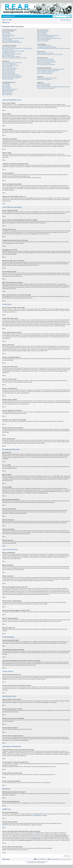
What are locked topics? (8, 93)
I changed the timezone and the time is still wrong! (13, 51)
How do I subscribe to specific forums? (46, 72)
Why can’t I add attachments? (9, 72)
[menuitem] (11, 20)
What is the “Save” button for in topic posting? (12, 76)
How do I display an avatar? (8, 55)
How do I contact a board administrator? (46, 88)
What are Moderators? (42, 33)
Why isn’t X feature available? (44, 85)
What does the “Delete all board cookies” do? (12, 42)
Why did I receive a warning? (9, 74)
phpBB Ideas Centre (7, 825)
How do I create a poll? (7, 67)
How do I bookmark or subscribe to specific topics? (48, 71)
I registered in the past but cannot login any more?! (13, 38)
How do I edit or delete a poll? (9, 69)
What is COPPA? (6, 33)
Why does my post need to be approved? (11, 78)
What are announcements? (8, 90)
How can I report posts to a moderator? (11, 75)
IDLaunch (32, 863)
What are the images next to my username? (12, 54)
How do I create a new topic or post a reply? (12, 63)
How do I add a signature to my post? (10, 65)
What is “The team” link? (43, 41)
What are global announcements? (10, 89)
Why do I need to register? (8, 31)
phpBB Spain (42, 863)
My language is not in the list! (9, 52)
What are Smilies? (6, 86)
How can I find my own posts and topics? (46, 65)
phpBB (10, 254)
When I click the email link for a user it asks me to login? (15, 58)
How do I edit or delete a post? (9, 64)
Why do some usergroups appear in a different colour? (49, 38)
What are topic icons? (7, 95)
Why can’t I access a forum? (8, 71)
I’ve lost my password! (7, 40)
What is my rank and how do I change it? (11, 56)
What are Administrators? (43, 31)
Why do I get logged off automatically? (11, 41)
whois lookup (36, 834)
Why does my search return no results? (46, 60)
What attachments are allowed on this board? (47, 78)
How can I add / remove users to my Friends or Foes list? (50, 54)
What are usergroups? (42, 34)
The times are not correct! (8, 50)
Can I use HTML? (6, 85)
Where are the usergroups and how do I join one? (48, 35)
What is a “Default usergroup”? (44, 40)
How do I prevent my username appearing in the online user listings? (17, 48)
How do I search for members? (44, 63)
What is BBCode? (6, 84)
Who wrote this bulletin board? (44, 84)
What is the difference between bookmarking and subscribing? (51, 69)
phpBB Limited (42, 814)
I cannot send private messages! (44, 46)
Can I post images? (7, 88)
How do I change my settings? (9, 47)
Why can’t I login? (6, 37)
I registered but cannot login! (9, 35)
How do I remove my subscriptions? (45, 73)
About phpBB (36, 815)
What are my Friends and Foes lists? (45, 53)
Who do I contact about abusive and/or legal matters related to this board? (53, 87)
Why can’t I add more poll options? (10, 68)
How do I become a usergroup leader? (46, 37)
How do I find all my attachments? (45, 79)
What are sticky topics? (7, 92)
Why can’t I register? (7, 34)
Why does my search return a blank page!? (47, 62)
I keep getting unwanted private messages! (47, 47)
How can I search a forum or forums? (45, 59)
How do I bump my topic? (8, 79)
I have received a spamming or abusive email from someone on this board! (53, 48)
